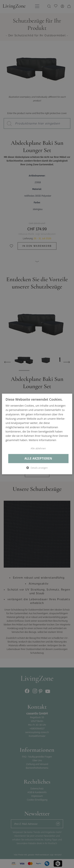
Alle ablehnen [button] (38, 449)
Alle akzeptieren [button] (38, 459)
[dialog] (37, 434)
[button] (37, 468)
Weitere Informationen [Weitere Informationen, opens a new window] (42, 440)
